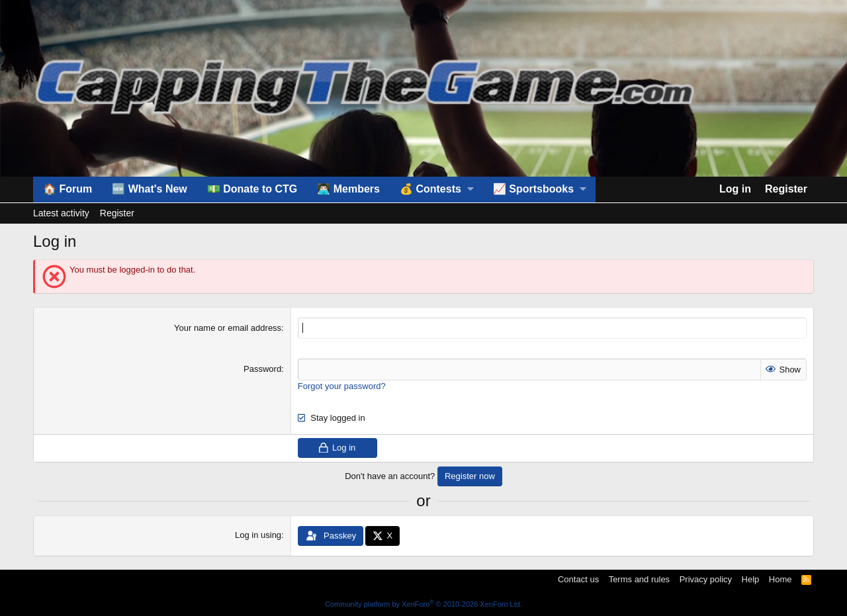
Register (117, 213)
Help (751, 579)
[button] (436, 189)
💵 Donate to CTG (252, 189)
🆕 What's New (150, 189)
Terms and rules (639, 579)
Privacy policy (706, 579)
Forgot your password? (342, 385)
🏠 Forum (67, 189)
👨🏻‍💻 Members (348, 189)
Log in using (258, 535)
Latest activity (61, 213)
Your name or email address (228, 328)
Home (780, 579)
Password (262, 369)
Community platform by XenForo (423, 604)
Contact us (578, 579)
